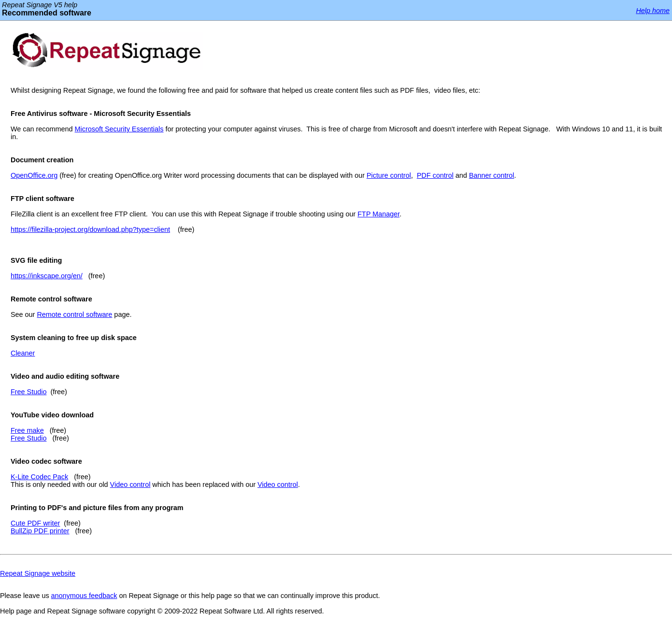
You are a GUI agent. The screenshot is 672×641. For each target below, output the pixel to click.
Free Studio (29, 392)
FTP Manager (379, 214)
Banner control (492, 175)
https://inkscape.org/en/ (47, 276)
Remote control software (74, 314)
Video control (130, 484)
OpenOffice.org (34, 175)
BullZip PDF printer (40, 531)
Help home (653, 11)
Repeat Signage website (38, 573)
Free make (27, 430)
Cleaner (23, 353)
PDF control (435, 175)
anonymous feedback (84, 596)
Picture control (389, 175)
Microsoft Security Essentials (119, 129)
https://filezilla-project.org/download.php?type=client (90, 229)
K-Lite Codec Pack (39, 477)
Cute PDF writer (35, 523)
